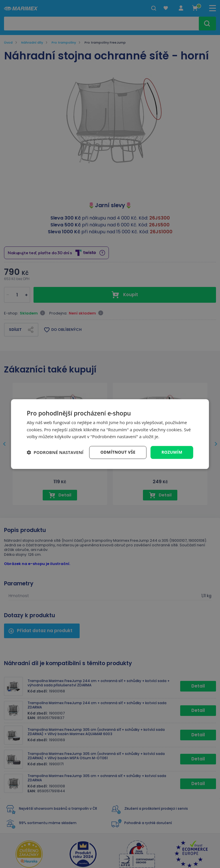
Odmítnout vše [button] (118, 452)
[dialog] (110, 434)
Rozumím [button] (172, 452)
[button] (55, 453)
